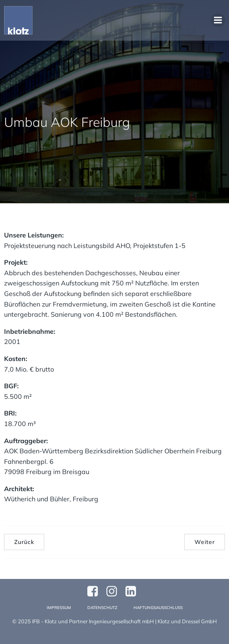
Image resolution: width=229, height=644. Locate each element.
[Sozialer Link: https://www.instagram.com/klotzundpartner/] (115, 592)
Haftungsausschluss (158, 608)
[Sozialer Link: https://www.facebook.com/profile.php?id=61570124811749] (96, 592)
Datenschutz (102, 608)
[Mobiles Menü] (218, 20)
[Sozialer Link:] (134, 592)
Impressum (59, 608)
